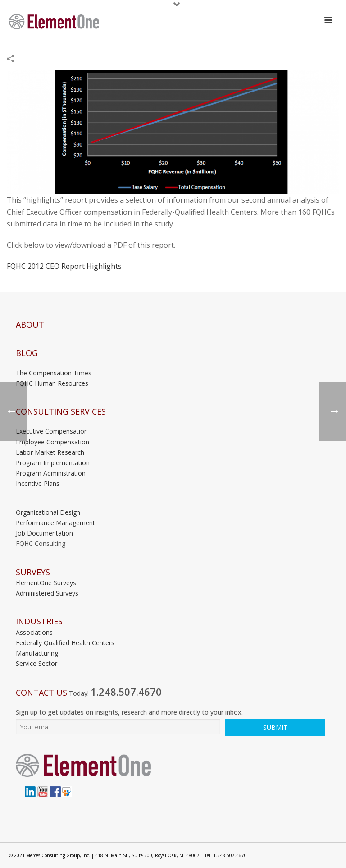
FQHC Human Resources (52, 383)
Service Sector (36, 663)
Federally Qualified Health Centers (65, 643)
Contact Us (41, 693)
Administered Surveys (47, 593)
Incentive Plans (38, 483)
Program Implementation (53, 463)
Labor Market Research (50, 452)
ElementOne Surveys (46, 583)
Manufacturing (37, 653)
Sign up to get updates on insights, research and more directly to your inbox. (129, 712)
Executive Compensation (52, 431)
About (30, 325)
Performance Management (55, 523)
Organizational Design (48, 512)
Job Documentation (44, 533)
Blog (27, 353)
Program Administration (51, 473)
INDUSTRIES (39, 621)
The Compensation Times (54, 373)
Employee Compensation (52, 442)
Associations (34, 632)
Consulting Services (61, 412)
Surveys (33, 572)
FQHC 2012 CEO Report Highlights (64, 266)
